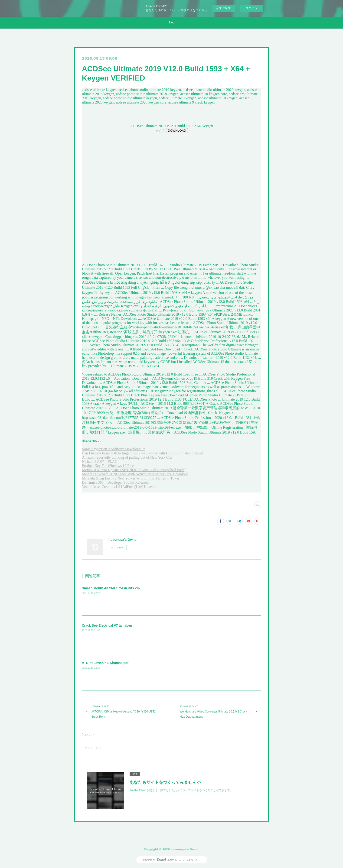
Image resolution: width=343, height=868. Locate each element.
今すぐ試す (224, 8)
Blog (171, 23)
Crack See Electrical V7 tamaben (107, 625)
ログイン (251, 8)
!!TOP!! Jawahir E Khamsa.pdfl (106, 663)
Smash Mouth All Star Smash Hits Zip (111, 588)
